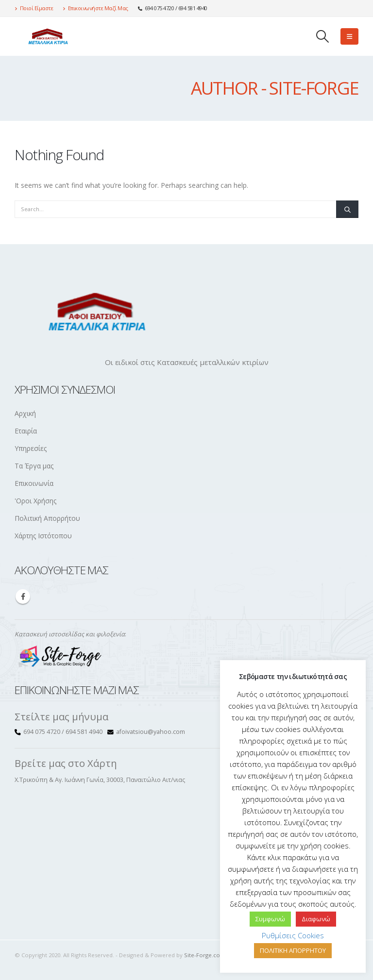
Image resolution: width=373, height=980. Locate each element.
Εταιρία (26, 431)
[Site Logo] (46, 36)
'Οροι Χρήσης (35, 501)
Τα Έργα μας (34, 466)
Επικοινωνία (34, 483)
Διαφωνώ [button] (316, 919)
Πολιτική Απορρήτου (47, 518)
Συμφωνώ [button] (270, 919)
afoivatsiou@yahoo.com (151, 732)
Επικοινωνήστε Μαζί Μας (95, 8)
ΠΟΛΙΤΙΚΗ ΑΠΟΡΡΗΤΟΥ (293, 950)
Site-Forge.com (205, 955)
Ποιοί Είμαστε (34, 8)
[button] (323, 36)
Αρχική (25, 413)
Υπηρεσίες (31, 448)
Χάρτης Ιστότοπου (43, 536)
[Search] (347, 209)
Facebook (23, 597)
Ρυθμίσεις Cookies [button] (293, 935)
